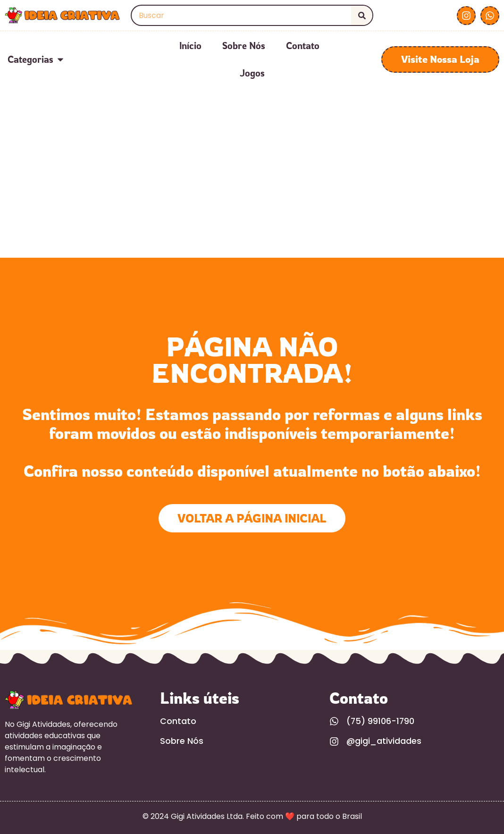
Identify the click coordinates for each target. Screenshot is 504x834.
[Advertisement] (252, 187)
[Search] (362, 15)
